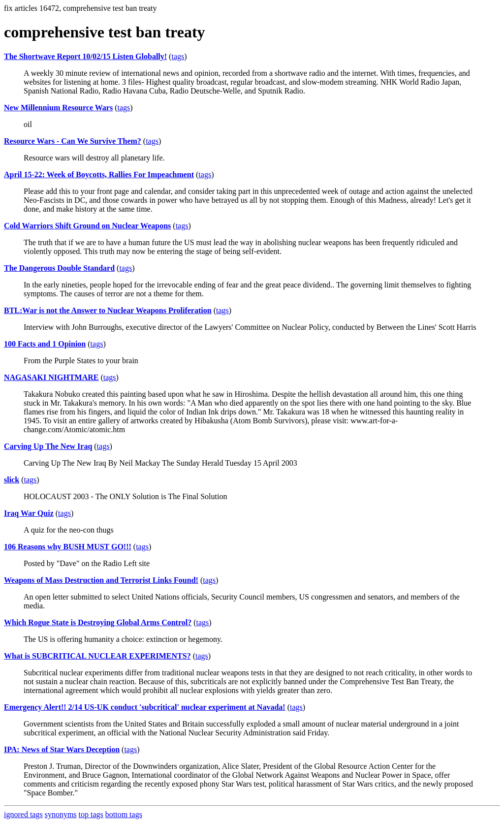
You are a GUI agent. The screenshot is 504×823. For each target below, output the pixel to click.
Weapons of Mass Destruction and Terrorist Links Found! (101, 580)
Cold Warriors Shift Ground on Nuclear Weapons (87, 226)
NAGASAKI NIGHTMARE (51, 377)
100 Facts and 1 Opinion (45, 344)
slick (12, 480)
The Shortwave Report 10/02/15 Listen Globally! (85, 56)
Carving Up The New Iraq (48, 446)
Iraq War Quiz (29, 513)
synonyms (61, 814)
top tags (91, 814)
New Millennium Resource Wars (58, 108)
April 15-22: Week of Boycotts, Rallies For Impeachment (99, 174)
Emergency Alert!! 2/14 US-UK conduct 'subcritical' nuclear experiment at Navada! (145, 707)
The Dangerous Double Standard (59, 268)
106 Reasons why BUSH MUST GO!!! (68, 547)
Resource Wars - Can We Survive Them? (73, 141)
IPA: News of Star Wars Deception (62, 749)
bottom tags (124, 814)
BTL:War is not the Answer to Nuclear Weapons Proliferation (108, 310)
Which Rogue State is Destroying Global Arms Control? (98, 622)
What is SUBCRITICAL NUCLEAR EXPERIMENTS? (97, 656)
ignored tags (23, 814)
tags (178, 56)
